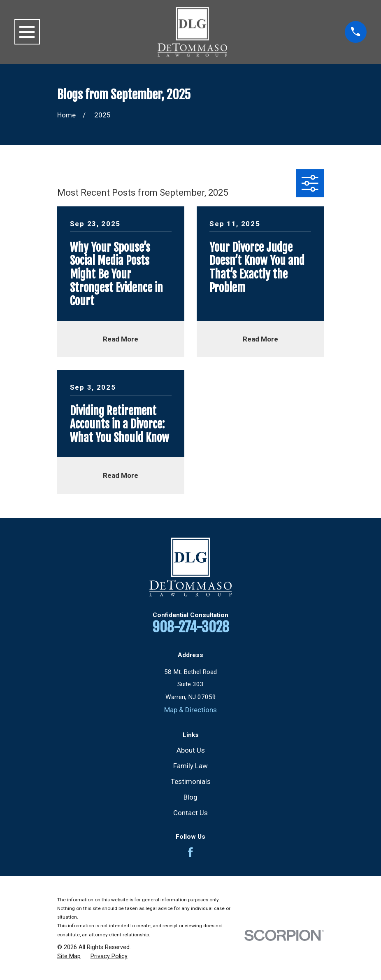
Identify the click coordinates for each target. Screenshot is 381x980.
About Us (191, 750)
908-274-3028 (191, 627)
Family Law (190, 766)
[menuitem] (69, 957)
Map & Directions (190, 710)
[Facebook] (190, 852)
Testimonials (191, 781)
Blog (190, 797)
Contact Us (190, 813)
